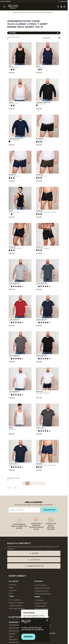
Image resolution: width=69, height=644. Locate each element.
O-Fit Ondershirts (14, 600)
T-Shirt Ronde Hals (14, 283)
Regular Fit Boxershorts (42, 588)
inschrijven (50, 510)
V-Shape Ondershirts (16, 606)
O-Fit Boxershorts (40, 585)
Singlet (11, 66)
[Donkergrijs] (18, 287)
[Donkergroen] (39, 142)
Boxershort (40, 139)
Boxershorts (13, 591)
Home (9, 13)
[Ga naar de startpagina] (13, 7)
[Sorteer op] (50, 38)
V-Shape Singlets (40, 606)
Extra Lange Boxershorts (43, 594)
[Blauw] (14, 287)
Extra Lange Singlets (41, 609)
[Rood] (16, 287)
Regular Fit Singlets (41, 603)
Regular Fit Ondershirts (16, 603)
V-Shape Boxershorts (42, 591)
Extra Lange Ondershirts (17, 609)
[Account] (61, 7)
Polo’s (11, 593)
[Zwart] (12, 70)
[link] (23, 483)
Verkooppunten (14, 642)
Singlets (11, 588)
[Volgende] (44, 483)
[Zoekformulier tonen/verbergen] (58, 7)
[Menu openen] (4, 7)
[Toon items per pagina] (17, 488)
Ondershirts (12, 585)
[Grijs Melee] (22, 287)
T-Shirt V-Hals (40, 428)
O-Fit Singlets (39, 600)
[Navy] (14, 70)
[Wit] (9, 70)
